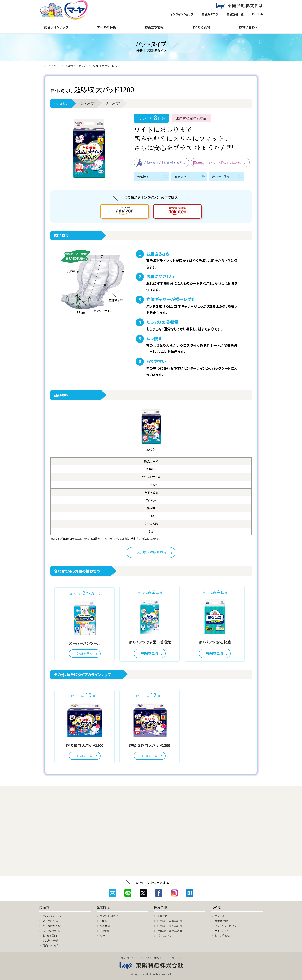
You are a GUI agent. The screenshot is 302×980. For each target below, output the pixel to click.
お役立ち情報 (154, 27)
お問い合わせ (248, 27)
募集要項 (162, 916)
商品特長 (143, 177)
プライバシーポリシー (227, 926)
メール (112, 893)
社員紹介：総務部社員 (170, 931)
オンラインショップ (182, 14)
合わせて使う (220, 177)
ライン (128, 893)
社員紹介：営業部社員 (170, 921)
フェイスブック (159, 893)
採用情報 (161, 907)
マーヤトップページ (65, 10)
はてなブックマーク (190, 893)
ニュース (219, 916)
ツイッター (143, 893)
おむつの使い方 (51, 931)
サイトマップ (221, 931)
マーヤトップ (51, 66)
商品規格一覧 (235, 14)
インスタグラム (174, 893)
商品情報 (46, 907)
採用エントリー (166, 936)
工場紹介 (105, 931)
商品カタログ (210, 14)
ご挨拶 (104, 921)
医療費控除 (221, 921)
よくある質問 (201, 27)
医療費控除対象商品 (191, 118)
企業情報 (103, 907)
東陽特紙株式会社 (239, 6)
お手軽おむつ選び (53, 926)
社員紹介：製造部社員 (170, 926)
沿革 (102, 936)
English (257, 14)
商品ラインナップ (56, 27)
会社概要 (105, 926)
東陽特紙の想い (109, 916)
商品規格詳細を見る (151, 552)
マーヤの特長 (107, 27)
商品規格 (180, 177)
